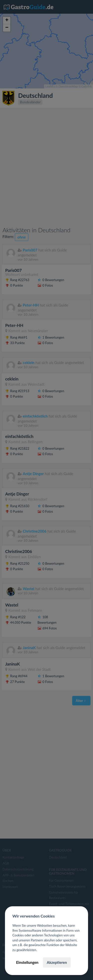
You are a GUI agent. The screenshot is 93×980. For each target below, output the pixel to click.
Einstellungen (27, 962)
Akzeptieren (57, 962)
